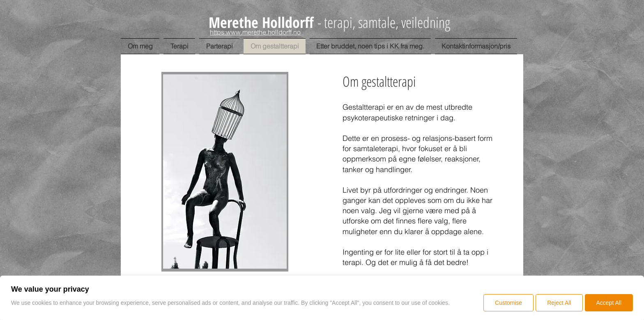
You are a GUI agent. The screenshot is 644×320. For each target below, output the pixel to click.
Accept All (609, 303)
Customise (508, 303)
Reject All (559, 303)
